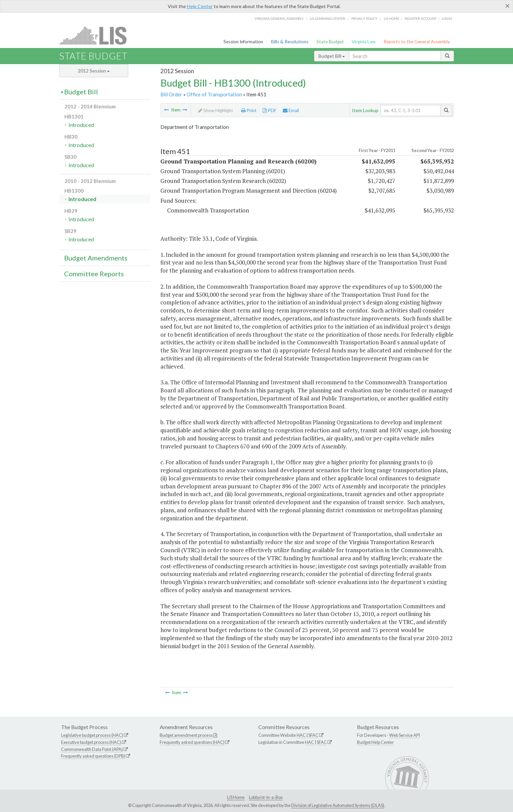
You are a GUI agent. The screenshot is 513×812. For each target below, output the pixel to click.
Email (291, 110)
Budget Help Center (375, 742)
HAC (301, 735)
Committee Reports (94, 274)
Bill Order (171, 94)
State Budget (330, 42)
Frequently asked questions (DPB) (93, 756)
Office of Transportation (214, 94)
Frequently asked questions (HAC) (192, 742)
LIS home (392, 18)
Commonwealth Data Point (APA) (92, 749)
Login (447, 18)
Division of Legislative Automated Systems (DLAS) (338, 805)
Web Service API (405, 735)
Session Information (243, 42)
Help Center (200, 6)
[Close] (507, 6)
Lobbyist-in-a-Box (266, 797)
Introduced (81, 125)
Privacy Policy (364, 18)
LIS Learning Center (327, 18)
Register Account (421, 18)
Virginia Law (364, 42)
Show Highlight (216, 110)
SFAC (313, 735)
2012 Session (94, 71)
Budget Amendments (96, 258)
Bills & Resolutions (290, 42)
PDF (270, 110)
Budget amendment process (186, 735)
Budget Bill (332, 56)
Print (249, 110)
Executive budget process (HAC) (91, 742)
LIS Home (236, 797)
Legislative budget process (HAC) (92, 735)
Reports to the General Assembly (417, 42)
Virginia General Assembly (279, 18)
